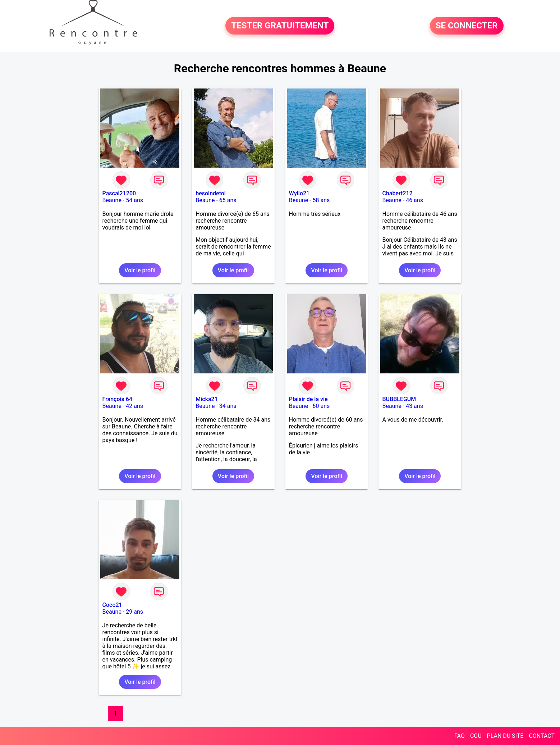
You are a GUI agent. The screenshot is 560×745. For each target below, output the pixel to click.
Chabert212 (397, 193)
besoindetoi (211, 193)
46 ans (414, 200)
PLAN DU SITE (505, 736)
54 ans (134, 200)
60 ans (321, 406)
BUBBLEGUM (399, 399)
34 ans (228, 406)
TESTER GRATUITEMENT (280, 26)
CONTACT (542, 736)
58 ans (321, 200)
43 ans (414, 406)
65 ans (228, 200)
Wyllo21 (299, 193)
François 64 (117, 399)
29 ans (134, 612)
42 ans (134, 406)
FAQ (460, 736)
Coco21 (112, 605)
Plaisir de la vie (308, 399)
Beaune (112, 200)
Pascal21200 (119, 193)
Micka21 (207, 399)
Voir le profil (140, 270)
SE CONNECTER (467, 26)
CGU (476, 736)
